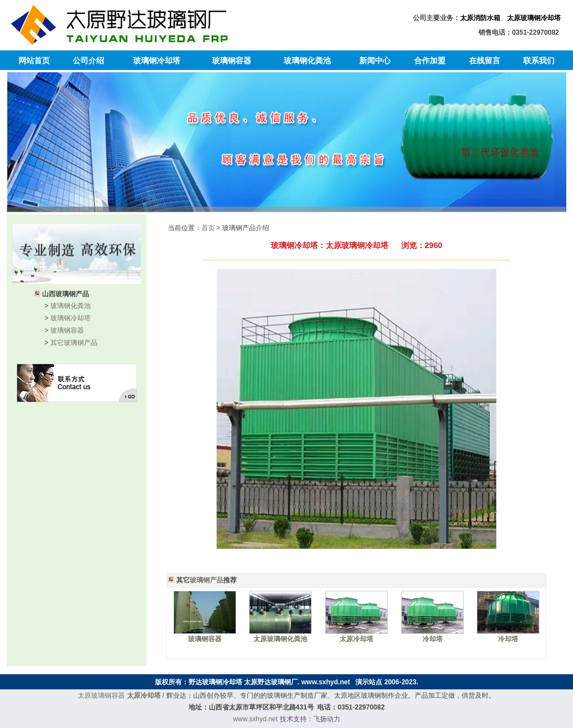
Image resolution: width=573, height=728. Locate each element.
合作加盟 (430, 60)
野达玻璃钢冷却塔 (215, 682)
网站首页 (34, 60)
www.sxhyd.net (326, 682)
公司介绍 (88, 60)
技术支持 (293, 719)
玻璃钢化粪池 (307, 60)
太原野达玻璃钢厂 (271, 682)
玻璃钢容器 (232, 60)
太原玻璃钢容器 (101, 696)
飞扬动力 (327, 719)
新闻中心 (375, 60)
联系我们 (539, 60)
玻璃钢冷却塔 (157, 60)
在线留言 (485, 60)
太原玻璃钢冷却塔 (534, 18)
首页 (208, 228)
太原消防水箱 (480, 18)
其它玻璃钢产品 (74, 343)
